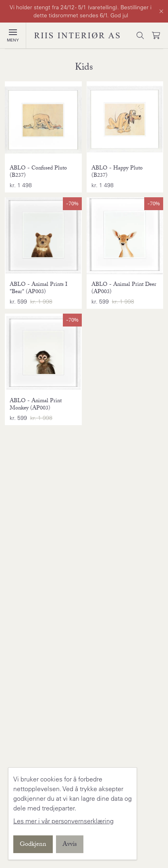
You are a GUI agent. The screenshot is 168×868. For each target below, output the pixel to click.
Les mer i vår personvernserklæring (63, 821)
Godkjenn (33, 845)
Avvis (70, 845)
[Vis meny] (13, 35)
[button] (13, 32)
